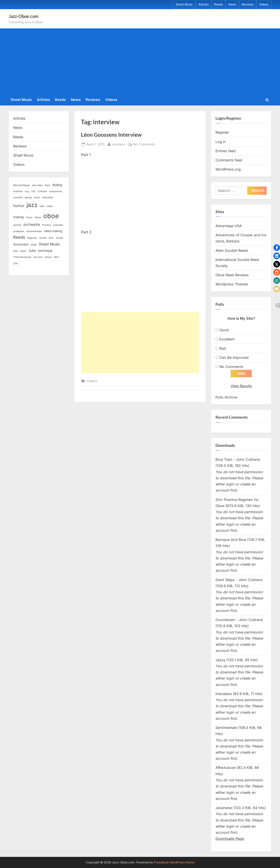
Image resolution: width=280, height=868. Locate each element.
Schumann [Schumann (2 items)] (21, 244)
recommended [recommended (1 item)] (34, 231)
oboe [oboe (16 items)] (51, 216)
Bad (223, 348)
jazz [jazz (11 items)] (32, 205)
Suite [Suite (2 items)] (32, 251)
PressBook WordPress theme (174, 862)
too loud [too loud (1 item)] (38, 257)
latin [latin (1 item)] (42, 206)
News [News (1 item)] (38, 217)
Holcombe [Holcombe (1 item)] (48, 198)
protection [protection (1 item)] (19, 231)
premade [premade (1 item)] (58, 225)
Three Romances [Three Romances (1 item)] (22, 257)
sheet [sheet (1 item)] (34, 245)
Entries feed (226, 151)
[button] (277, 248)
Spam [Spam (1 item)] (23, 251)
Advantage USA (229, 226)
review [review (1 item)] (43, 238)
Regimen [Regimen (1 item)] (32, 238)
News (232, 4)
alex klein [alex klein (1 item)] (37, 185)
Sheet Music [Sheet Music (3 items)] (50, 244)
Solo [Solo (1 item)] (16, 251)
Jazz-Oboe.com (24, 16)
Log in (221, 142)
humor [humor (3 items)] (19, 206)
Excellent (227, 339)
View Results (241, 386)
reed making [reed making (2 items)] (53, 231)
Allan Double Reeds (232, 250)
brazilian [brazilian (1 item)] (18, 191)
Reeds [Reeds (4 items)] (19, 237)
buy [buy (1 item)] (27, 191)
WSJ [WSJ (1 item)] (56, 257)
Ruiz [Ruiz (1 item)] (51, 238)
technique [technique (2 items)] (45, 251)
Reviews (248, 4)
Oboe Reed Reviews (232, 275)
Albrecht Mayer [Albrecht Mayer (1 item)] (22, 185)
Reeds (219, 4)
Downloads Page (230, 839)
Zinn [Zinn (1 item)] (16, 263)
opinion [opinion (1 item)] (17, 225)
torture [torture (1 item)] (48, 257)
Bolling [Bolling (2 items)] (57, 185)
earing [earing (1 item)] (28, 198)
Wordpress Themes (232, 284)
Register (222, 132)
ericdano (119, 144)
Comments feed (229, 160)
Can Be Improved (234, 357)
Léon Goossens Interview (111, 135)
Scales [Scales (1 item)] (59, 238)
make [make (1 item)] (50, 206)
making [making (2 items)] (18, 217)
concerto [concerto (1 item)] (18, 198)
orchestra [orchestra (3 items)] (32, 224)
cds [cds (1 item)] (33, 191)
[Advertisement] (140, 62)
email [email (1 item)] (37, 198)
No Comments (144, 144)
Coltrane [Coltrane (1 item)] (42, 191)
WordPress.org (228, 169)
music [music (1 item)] (29, 217)
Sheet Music (184, 4)
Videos (264, 4)
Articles (204, 4)
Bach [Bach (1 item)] (48, 185)
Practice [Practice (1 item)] (46, 225)
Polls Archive (226, 397)
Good (224, 330)
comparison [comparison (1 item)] (55, 191)
